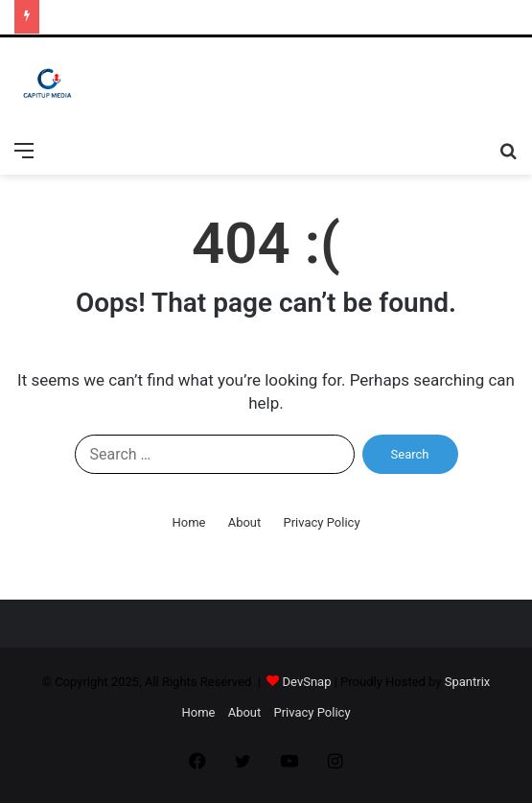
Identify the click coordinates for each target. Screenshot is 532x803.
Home (188, 522)
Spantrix (468, 682)
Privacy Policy (322, 522)
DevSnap (307, 682)
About (245, 522)
